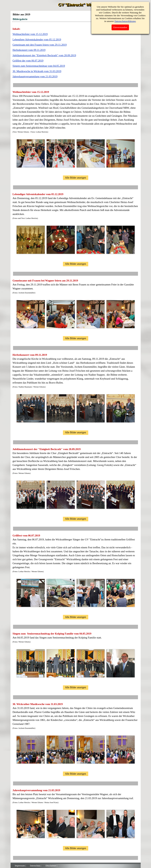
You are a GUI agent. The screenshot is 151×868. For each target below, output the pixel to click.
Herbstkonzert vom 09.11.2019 (29, 50)
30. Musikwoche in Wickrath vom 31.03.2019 (37, 71)
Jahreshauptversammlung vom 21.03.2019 (35, 76)
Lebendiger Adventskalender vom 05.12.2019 (37, 39)
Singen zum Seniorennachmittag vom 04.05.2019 (39, 66)
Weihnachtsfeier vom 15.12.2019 (30, 34)
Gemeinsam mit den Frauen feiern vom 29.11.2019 (40, 45)
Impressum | (20, 866)
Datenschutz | (35, 866)
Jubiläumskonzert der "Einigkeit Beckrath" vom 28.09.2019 (44, 55)
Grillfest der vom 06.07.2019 (28, 61)
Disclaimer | (51, 866)
